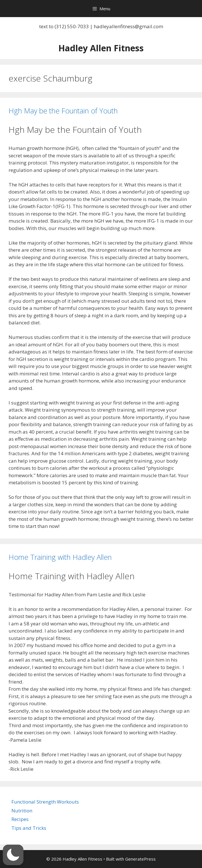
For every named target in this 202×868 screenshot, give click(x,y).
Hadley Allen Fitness (101, 48)
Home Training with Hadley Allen (60, 557)
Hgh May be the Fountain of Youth (63, 111)
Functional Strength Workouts (45, 802)
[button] (13, 855)
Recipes (20, 819)
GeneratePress (140, 859)
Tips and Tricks (29, 828)
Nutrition (22, 811)
